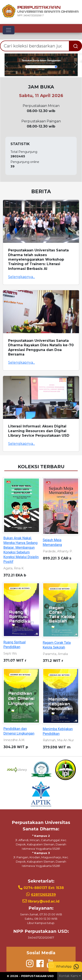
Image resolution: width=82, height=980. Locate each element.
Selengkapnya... (22, 277)
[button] (6, 65)
